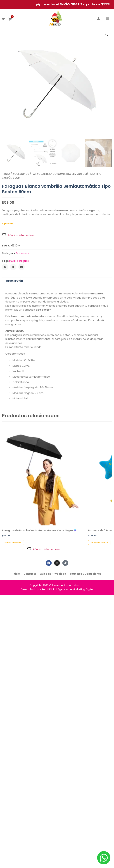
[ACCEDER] (98, 19)
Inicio (6, 174)
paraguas (23, 261)
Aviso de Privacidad (53, 574)
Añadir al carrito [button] (13, 543)
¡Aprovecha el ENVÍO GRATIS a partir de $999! (73, 4)
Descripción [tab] (15, 281)
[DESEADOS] (3, 19)
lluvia (12, 261)
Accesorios (21, 174)
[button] (107, 19)
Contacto (30, 574)
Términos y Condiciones (85, 574)
